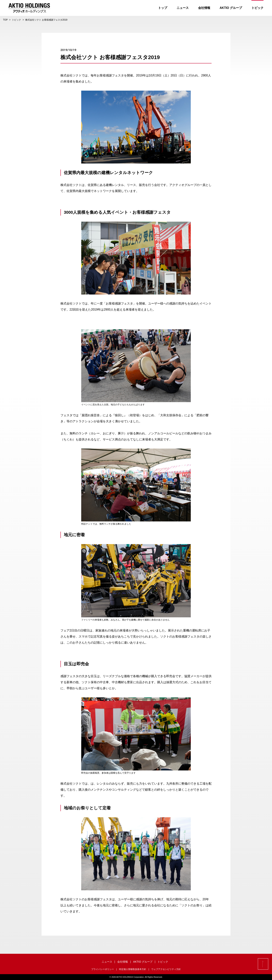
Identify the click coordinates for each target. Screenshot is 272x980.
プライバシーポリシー (103, 969)
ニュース (183, 8)
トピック (257, 8)
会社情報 (204, 8)
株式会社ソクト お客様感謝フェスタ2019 (46, 20)
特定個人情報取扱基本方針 (133, 969)
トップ (163, 8)
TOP (5, 20)
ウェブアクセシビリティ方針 (166, 969)
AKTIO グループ (231, 8)
